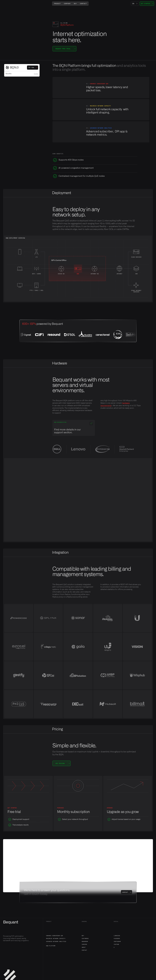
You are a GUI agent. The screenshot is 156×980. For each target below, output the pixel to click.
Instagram (117, 941)
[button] (57, 4)
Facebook (117, 938)
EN (133, 4)
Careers (84, 944)
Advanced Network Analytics (56, 941)
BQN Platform (51, 946)
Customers (85, 938)
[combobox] (135, 4)
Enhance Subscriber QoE (55, 936)
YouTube (116, 944)
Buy (83, 936)
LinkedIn (117, 936)
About (84, 947)
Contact (84, 950)
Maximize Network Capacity (56, 938)
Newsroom (85, 941)
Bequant (11, 922)
